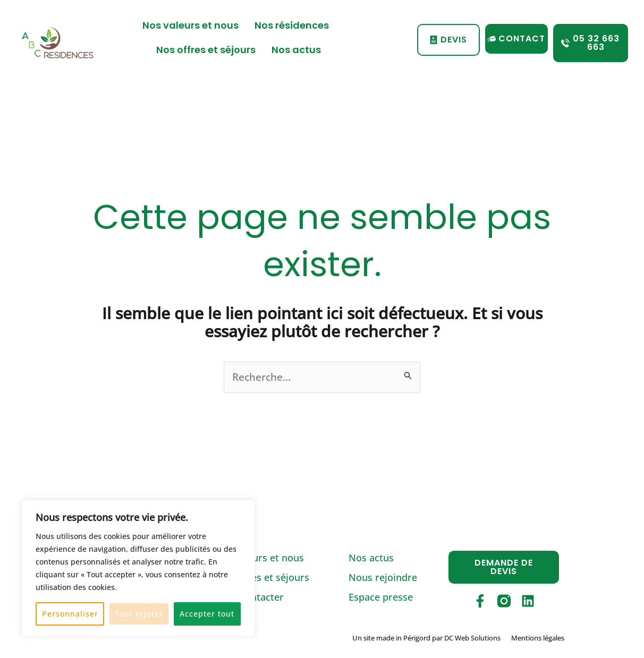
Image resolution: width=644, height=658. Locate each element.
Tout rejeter (139, 614)
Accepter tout (207, 614)
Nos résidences (294, 25)
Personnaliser (70, 614)
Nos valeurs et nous (190, 25)
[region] (138, 568)
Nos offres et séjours (206, 50)
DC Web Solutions (472, 638)
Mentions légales (538, 638)
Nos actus (296, 50)
